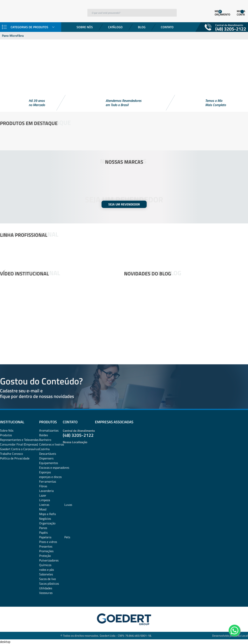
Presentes (46, 546)
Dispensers (46, 458)
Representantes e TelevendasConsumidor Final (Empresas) (19, 442)
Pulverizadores (49, 560)
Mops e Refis (47, 514)
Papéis (43, 532)
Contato (167, 27)
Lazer (43, 495)
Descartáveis (48, 454)
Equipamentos (49, 463)
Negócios (45, 519)
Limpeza (45, 500)
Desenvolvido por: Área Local (230, 636)
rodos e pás (46, 570)
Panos (43, 528)
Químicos (45, 565)
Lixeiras (44, 505)
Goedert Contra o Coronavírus (20, 449)
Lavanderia (46, 491)
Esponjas (45, 472)
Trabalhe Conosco (11, 454)
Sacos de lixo (47, 579)
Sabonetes (46, 574)
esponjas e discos (50, 477)
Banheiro (45, 440)
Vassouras (46, 593)
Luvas (68, 505)
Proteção (45, 556)
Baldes (43, 435)
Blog (142, 27)
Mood (43, 509)
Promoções (46, 551)
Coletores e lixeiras (52, 444)
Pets (67, 537)
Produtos (6, 435)
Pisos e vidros (48, 542)
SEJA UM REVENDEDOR (124, 204)
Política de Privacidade (15, 458)
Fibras (43, 486)
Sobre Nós (85, 27)
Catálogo (115, 27)
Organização (47, 523)
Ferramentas (48, 481)
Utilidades (46, 588)
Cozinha (44, 449)
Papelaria (45, 537)
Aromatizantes (49, 430)
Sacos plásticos (49, 584)
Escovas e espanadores (54, 468)
